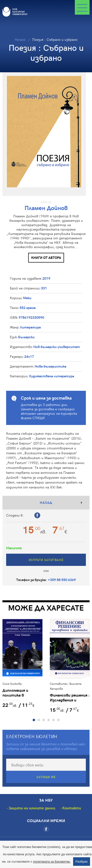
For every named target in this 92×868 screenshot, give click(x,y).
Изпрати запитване (46, 560)
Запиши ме (46, 777)
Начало (20, 39)
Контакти (72, 808)
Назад (46, 503)
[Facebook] (46, 829)
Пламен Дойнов (46, 208)
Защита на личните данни (32, 808)
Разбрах (82, 862)
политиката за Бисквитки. (52, 862)
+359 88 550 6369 (62, 580)
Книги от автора (46, 258)
